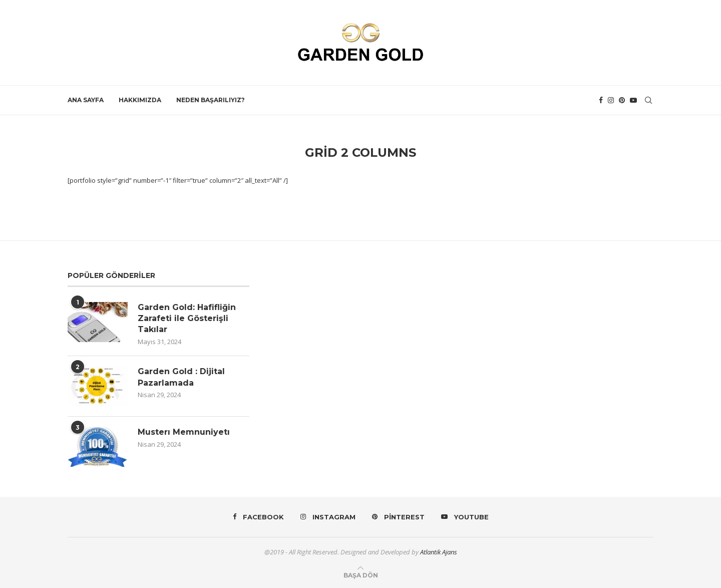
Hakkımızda (140, 100)
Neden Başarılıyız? (211, 100)
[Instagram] (611, 100)
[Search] (648, 100)
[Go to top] (361, 575)
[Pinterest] (622, 100)
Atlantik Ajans (439, 552)
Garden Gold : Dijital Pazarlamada (181, 377)
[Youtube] (633, 100)
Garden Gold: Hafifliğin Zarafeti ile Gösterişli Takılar (187, 319)
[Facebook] (601, 100)
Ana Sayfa (86, 100)
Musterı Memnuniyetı (184, 432)
